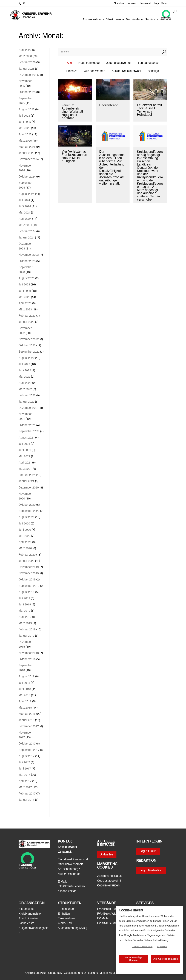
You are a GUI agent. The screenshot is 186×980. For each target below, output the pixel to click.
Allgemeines (26, 909)
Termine (132, 3)
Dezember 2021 (29, 408)
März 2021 (25, 469)
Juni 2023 (25, 291)
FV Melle (103, 919)
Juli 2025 (24, 116)
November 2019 (29, 574)
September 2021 (29, 432)
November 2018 (29, 653)
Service (150, 20)
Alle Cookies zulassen (166, 959)
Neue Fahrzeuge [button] (89, 63)
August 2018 (27, 677)
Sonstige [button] (153, 71)
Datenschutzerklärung (142, 947)
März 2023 (25, 310)
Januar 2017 (26, 800)
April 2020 (25, 542)
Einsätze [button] (72, 71)
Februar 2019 (27, 630)
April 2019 (25, 617)
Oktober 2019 (27, 580)
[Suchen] (109, 52)
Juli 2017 (24, 763)
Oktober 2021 (27, 425)
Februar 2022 (27, 396)
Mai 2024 (24, 213)
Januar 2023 (26, 322)
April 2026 (25, 50)
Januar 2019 (26, 636)
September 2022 (29, 352)
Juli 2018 (24, 683)
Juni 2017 (25, 769)
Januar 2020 (26, 561)
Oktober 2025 (27, 92)
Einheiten (64, 914)
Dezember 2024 (29, 159)
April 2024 (25, 219)
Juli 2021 (24, 444)
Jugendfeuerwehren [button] (119, 63)
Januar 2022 (26, 402)
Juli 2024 (24, 200)
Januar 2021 (26, 481)
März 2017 (25, 788)
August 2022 (27, 358)
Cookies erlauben (108, 886)
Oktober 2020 (27, 505)
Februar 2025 (27, 147)
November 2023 (29, 255)
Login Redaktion (151, 871)
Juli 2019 (24, 599)
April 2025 (25, 135)
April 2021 (25, 463)
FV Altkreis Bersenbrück (112, 909)
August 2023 (27, 279)
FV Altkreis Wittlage (109, 914)
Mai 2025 (24, 128)
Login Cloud (161, 3)
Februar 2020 (27, 555)
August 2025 (27, 110)
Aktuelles (119, 3)
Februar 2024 (27, 232)
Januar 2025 (26, 153)
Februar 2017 (27, 794)
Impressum (162, 947)
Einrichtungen (67, 909)
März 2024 (25, 225)
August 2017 (27, 756)
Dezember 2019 (29, 567)
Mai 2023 (24, 297)
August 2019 (27, 592)
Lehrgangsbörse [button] (148, 63)
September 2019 (29, 586)
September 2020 (29, 511)
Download (145, 3)
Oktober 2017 (27, 744)
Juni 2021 (25, 450)
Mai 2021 (24, 457)
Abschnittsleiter (28, 919)
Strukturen (114, 20)
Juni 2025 (25, 122)
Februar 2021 (27, 475)
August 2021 (27, 438)
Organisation (92, 20)
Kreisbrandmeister (30, 914)
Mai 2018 (24, 695)
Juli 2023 (24, 285)
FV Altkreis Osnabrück (111, 923)
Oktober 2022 (27, 346)
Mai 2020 (24, 536)
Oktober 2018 (27, 659)
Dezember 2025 (29, 75)
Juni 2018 (25, 689)
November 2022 (29, 339)
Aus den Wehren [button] (95, 71)
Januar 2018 (26, 720)
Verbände (133, 20)
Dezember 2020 (29, 488)
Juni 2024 (25, 207)
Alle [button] (69, 63)
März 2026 (25, 56)
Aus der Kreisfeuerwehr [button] (126, 71)
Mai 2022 (24, 377)
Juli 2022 (24, 364)
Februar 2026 (27, 63)
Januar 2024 (26, 238)
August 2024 (27, 194)
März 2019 (25, 624)
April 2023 (25, 304)
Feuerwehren (66, 919)
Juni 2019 (25, 605)
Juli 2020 (24, 524)
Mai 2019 (24, 611)
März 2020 (25, 549)
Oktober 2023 (27, 261)
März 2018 (25, 708)
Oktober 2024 (27, 177)
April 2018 (25, 702)
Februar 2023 (27, 316)
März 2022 (25, 389)
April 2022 (25, 383)
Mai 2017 (24, 775)
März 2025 (25, 141)
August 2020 (27, 517)
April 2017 (25, 781)
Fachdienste (26, 923)
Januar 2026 (26, 69)
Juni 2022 (25, 371)
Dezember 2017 (29, 727)
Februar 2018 (27, 714)
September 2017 (29, 750)
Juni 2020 (25, 530)
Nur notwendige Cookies (133, 959)
